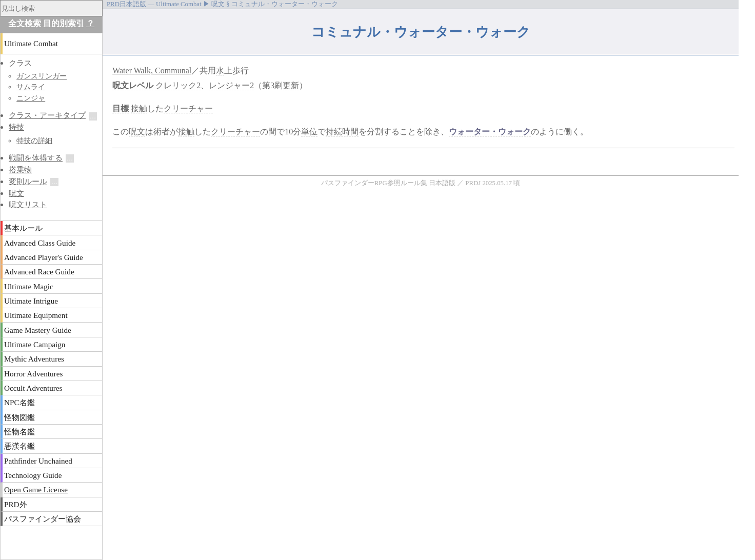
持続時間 (342, 132)
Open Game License (36, 489)
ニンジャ (31, 98)
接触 (139, 108)
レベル (141, 85)
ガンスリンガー (42, 76)
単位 (309, 132)
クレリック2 (178, 85)
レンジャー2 (231, 85)
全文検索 (25, 23)
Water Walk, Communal (152, 71)
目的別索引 (64, 23)
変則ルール (28, 181)
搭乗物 (20, 169)
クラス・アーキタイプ (47, 115)
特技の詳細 (34, 141)
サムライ (31, 87)
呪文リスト (28, 204)
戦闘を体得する (36, 158)
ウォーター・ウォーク (490, 132)
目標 (121, 108)
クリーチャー (188, 108)
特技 (16, 127)
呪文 (121, 85)
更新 (291, 85)
